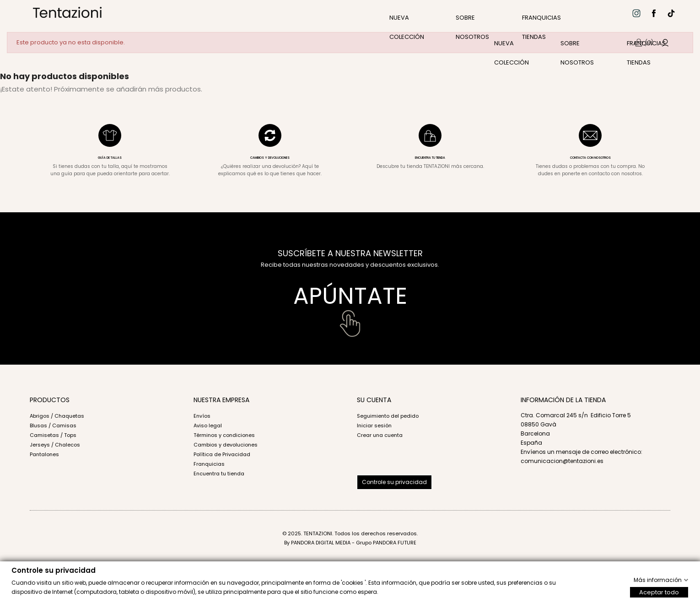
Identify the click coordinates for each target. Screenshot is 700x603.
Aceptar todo (659, 592)
